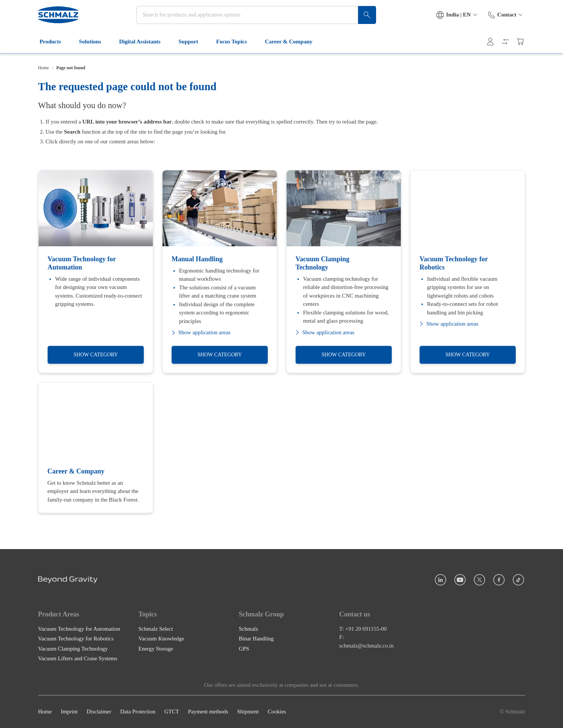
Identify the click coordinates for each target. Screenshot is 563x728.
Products (55, 48)
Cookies (277, 712)
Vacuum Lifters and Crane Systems (78, 659)
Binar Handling (256, 639)
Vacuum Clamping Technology (73, 649)
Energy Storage (156, 649)
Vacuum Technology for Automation (79, 629)
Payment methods (208, 712)
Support (193, 48)
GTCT (172, 712)
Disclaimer (99, 712)
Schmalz (249, 629)
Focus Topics (236, 48)
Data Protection (138, 712)
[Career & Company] (96, 448)
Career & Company (293, 48)
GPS (244, 649)
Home (44, 68)
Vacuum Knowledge (161, 639)
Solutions (95, 48)
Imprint (69, 712)
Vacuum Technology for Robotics (76, 639)
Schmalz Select (156, 629)
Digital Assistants (144, 48)
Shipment (248, 712)
